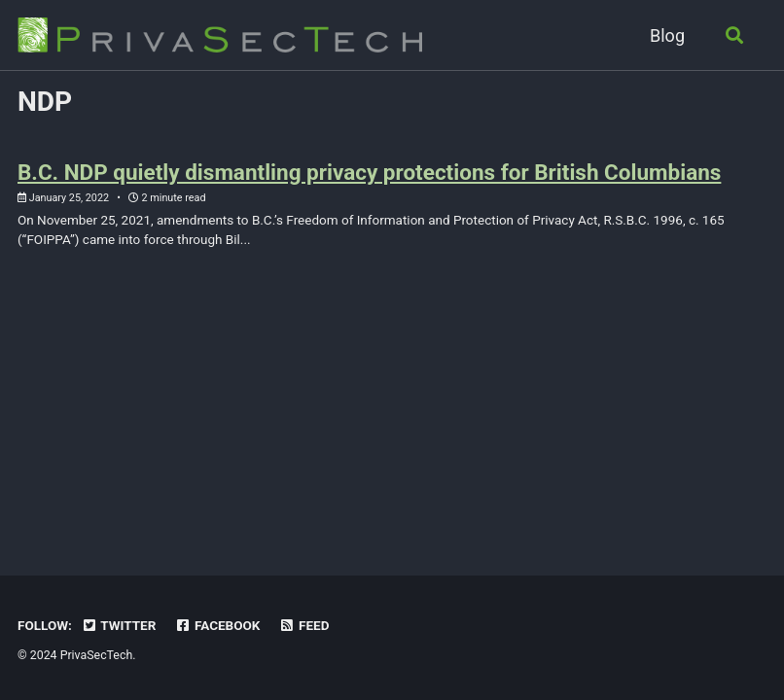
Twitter (118, 625)
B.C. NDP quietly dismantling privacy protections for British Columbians (369, 172)
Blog (667, 35)
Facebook (218, 625)
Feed (304, 625)
